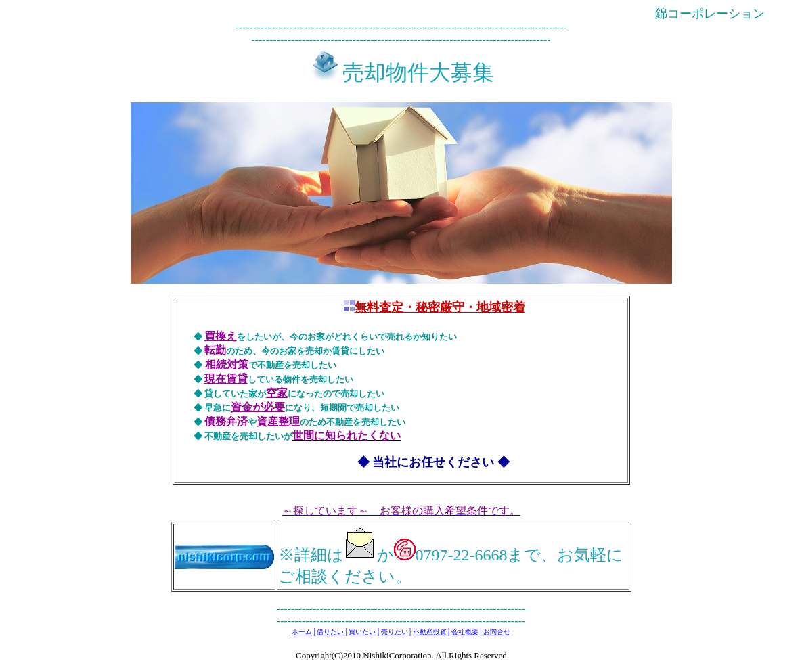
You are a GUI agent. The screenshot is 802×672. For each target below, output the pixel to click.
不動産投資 (430, 632)
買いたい (362, 632)
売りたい (395, 632)
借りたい (330, 632)
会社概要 (465, 632)
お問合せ (497, 632)
